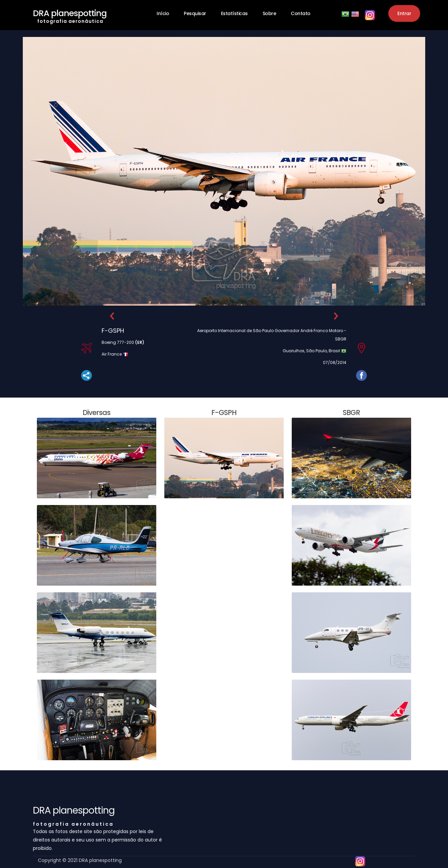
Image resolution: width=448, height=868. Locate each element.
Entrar (404, 13)
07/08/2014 (335, 362)
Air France (112, 354)
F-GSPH (113, 331)
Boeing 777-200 (123, 342)
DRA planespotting (70, 15)
